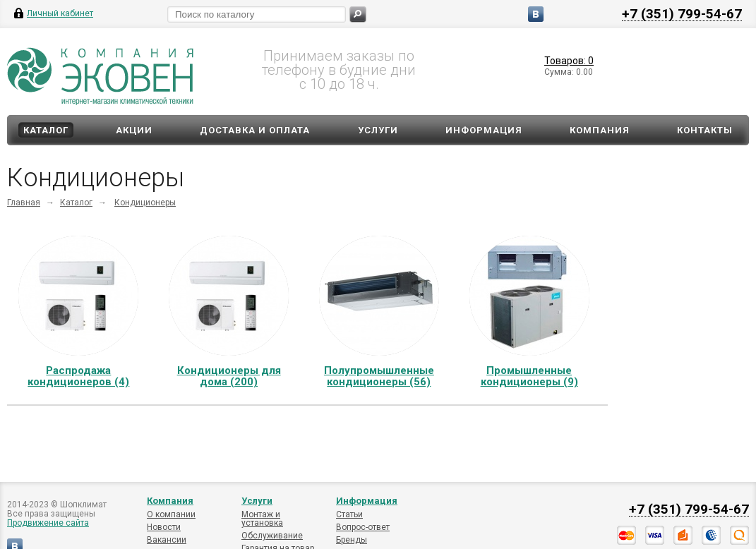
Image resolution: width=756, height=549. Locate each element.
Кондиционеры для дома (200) (229, 376)
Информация (484, 130)
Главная (24, 203)
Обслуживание (272, 536)
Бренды (352, 540)
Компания (600, 130)
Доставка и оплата (255, 130)
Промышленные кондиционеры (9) (529, 376)
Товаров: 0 (569, 61)
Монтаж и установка (262, 519)
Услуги (378, 130)
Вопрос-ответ (363, 527)
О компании (171, 514)
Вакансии (167, 540)
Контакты (705, 130)
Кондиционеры (145, 203)
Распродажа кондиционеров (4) (78, 376)
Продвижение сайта (48, 523)
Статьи (349, 514)
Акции (134, 130)
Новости (164, 527)
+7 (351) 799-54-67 (682, 13)
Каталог (46, 130)
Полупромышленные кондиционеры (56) (379, 376)
